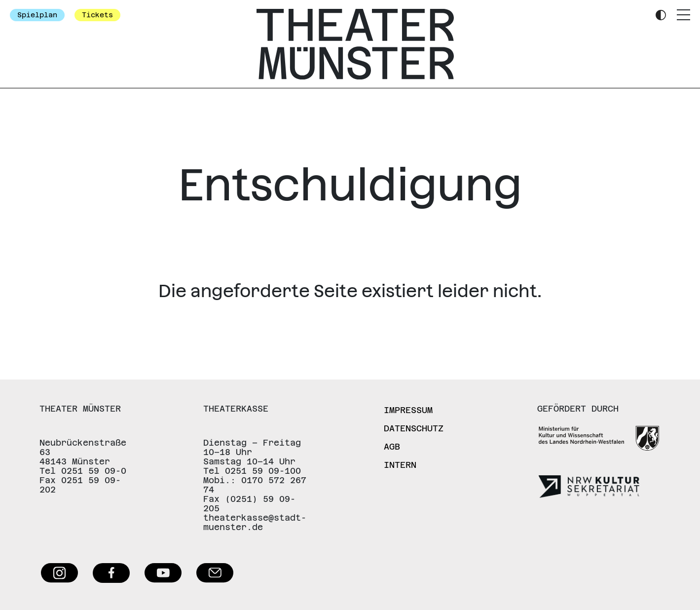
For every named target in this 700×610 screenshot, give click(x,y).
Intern (400, 465)
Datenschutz (414, 428)
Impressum (408, 410)
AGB (392, 447)
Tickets (97, 15)
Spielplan (37, 15)
